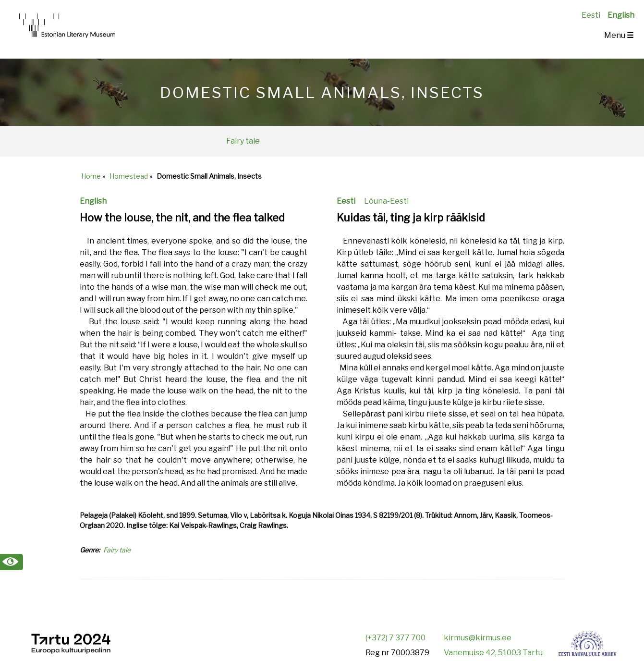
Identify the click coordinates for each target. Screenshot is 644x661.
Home (91, 176)
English (621, 15)
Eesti (591, 15)
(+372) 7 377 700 (395, 638)
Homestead (129, 176)
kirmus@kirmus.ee (478, 638)
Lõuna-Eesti (386, 201)
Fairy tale (243, 141)
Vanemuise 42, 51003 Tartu (493, 653)
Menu (619, 35)
